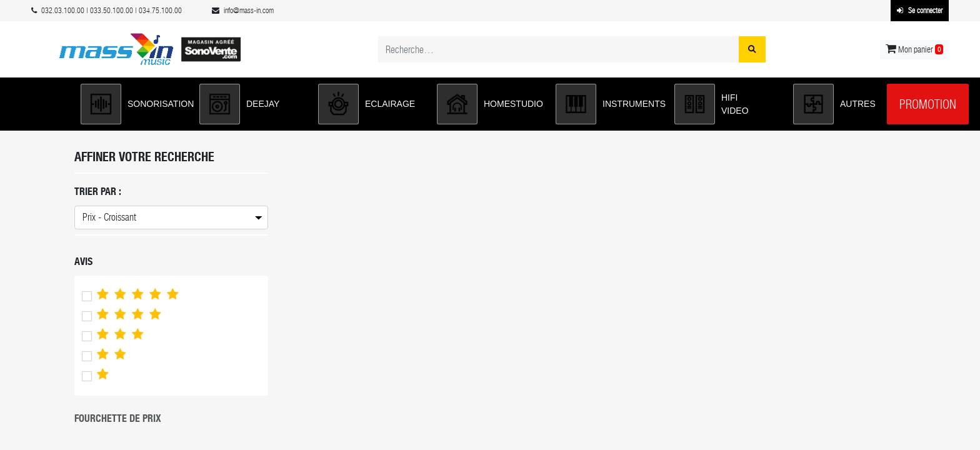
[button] (134, 104)
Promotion (928, 104)
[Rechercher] (752, 49)
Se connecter (920, 11)
